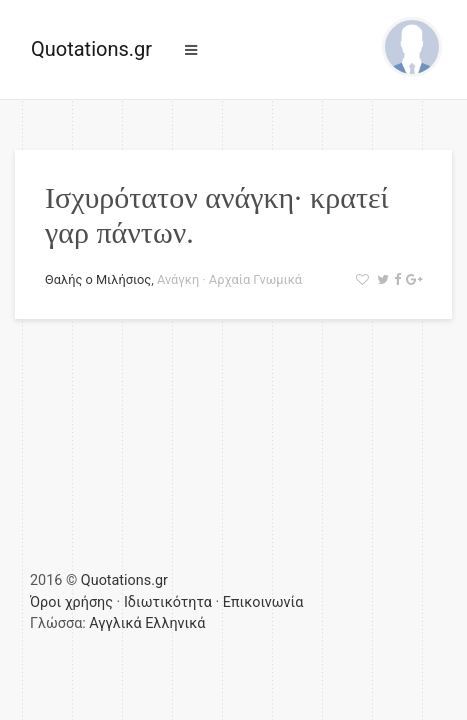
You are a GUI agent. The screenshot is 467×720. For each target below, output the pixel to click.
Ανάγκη (178, 279)
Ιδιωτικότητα (168, 602)
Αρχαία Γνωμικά (255, 279)
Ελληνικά (175, 623)
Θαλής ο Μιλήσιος (98, 279)
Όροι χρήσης (71, 602)
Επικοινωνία (263, 602)
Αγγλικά (115, 623)
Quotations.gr (91, 49)
